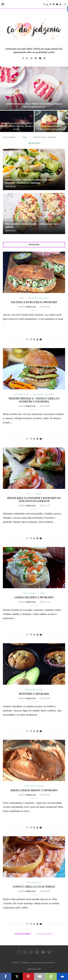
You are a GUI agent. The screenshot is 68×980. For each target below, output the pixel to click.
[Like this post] (27, 339)
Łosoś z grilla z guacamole (34, 887)
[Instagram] (51, 4)
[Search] (65, 4)
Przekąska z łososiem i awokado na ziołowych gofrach (34, 500)
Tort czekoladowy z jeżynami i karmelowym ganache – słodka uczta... (17, 126)
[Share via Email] (41, 339)
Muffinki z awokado (34, 694)
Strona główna (9, 137)
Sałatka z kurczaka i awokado (34, 302)
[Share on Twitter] (34, 339)
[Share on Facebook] (31, 339)
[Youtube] (57, 4)
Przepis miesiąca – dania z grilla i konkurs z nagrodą (34, 400)
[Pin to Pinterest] (37, 339)
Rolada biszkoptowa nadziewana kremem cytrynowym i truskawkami (51, 126)
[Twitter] (47, 4)
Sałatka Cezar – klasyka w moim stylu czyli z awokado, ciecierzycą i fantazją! (30, 181)
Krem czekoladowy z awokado (34, 790)
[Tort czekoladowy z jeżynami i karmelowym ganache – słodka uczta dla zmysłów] (17, 121)
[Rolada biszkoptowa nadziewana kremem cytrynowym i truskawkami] (51, 121)
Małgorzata (31, 307)
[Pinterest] (54, 4)
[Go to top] (34, 969)
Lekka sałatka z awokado (34, 597)
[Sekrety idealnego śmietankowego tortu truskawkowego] (34, 88)
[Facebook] (44, 4)
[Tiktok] (60, 4)
